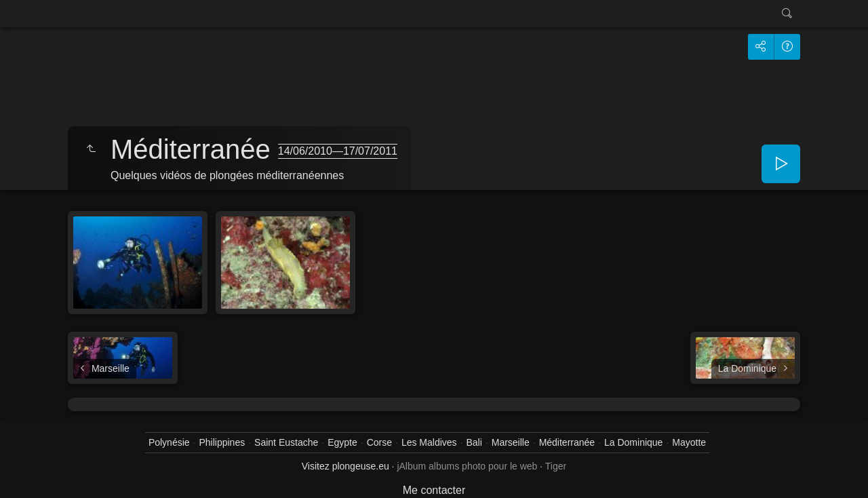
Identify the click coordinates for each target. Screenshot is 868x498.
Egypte (342, 442)
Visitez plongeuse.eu (346, 466)
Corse (379, 442)
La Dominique (633, 442)
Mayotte (689, 442)
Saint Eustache (286, 442)
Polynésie (169, 442)
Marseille (511, 442)
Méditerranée (567, 442)
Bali (474, 442)
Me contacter (434, 490)
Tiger (556, 466)
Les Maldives (429, 442)
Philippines (222, 442)
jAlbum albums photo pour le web (467, 466)
